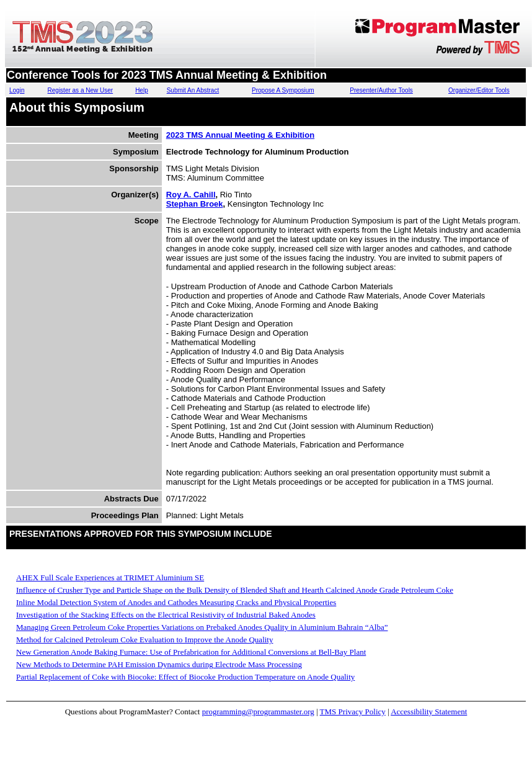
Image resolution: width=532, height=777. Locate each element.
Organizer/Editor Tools (479, 90)
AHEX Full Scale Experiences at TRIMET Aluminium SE (110, 577)
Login (17, 90)
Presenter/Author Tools (381, 90)
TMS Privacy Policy (353, 712)
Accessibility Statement (429, 712)
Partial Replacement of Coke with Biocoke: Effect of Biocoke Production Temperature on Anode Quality (185, 677)
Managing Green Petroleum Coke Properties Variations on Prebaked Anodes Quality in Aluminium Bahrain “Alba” (202, 627)
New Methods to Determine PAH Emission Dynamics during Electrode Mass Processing (159, 664)
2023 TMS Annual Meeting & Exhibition (240, 135)
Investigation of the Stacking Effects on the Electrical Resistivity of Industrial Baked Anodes (166, 615)
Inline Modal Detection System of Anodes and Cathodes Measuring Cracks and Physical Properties (176, 602)
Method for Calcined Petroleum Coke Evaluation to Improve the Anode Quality (144, 640)
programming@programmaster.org (258, 712)
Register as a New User (81, 90)
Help (142, 90)
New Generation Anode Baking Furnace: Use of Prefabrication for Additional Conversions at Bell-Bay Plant (191, 652)
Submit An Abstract (193, 90)
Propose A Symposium (283, 90)
